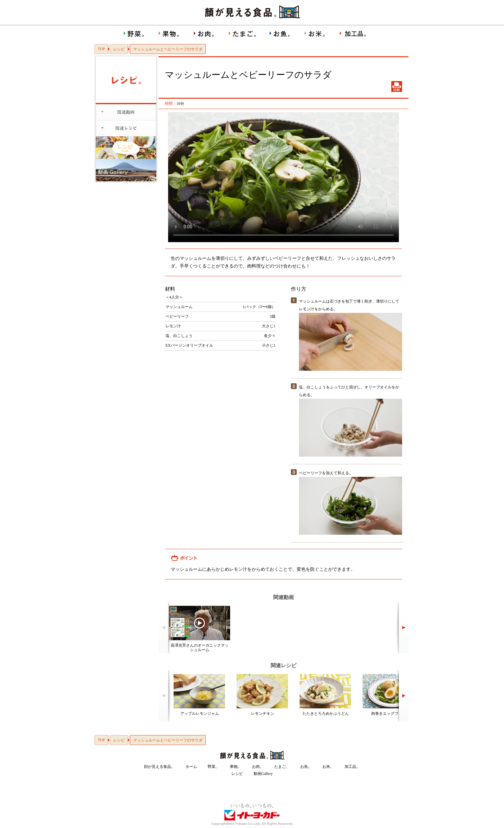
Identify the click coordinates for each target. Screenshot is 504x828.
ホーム (191, 767)
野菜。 (213, 767)
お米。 (328, 767)
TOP (101, 49)
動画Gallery (263, 774)
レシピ (119, 49)
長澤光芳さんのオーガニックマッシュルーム (200, 648)
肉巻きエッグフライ (389, 714)
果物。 (236, 767)
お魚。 (306, 767)
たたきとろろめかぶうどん (326, 714)
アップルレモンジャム (200, 714)
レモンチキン (263, 714)
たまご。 (282, 767)
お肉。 (258, 767)
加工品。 (352, 767)
